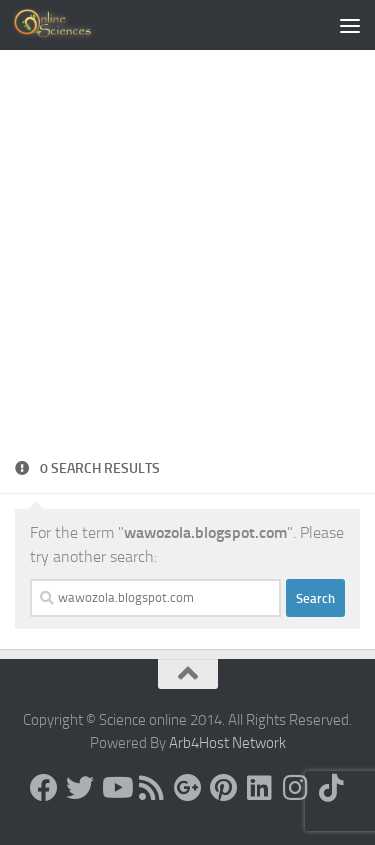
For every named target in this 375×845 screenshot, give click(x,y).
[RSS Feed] (152, 788)
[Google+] (188, 788)
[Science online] (44, 788)
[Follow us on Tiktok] (332, 788)
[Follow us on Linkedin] (260, 788)
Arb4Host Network (227, 743)
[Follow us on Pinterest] (224, 788)
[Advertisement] (187, 259)
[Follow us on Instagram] (296, 788)
